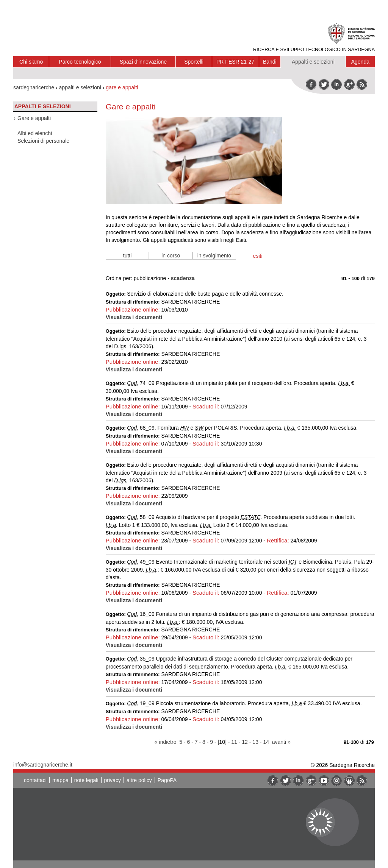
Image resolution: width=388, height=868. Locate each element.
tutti (128, 256)
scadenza (183, 278)
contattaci (35, 780)
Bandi (270, 62)
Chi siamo (31, 62)
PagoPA (167, 780)
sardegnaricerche (34, 87)
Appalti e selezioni (313, 62)
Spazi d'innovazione (143, 62)
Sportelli (194, 62)
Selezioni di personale (43, 141)
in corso (171, 256)
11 (234, 742)
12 (245, 742)
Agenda (360, 62)
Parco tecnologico (80, 62)
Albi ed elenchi (35, 133)
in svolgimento (214, 256)
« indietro (166, 742)
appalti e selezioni (80, 87)
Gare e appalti (34, 118)
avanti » (281, 742)
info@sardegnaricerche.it (43, 765)
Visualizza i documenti (134, 317)
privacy (113, 780)
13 (255, 742)
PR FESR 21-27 (235, 62)
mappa (60, 780)
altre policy (139, 780)
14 (266, 742)
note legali (86, 780)
